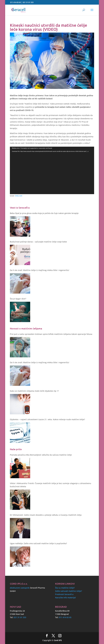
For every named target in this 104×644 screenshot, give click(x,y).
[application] (52, 170)
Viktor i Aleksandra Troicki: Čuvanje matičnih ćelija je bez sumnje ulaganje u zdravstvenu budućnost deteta (51, 485)
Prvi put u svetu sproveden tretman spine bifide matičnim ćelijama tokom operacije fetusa (51, 334)
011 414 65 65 (16, 2)
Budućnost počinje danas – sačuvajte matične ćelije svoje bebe (38, 242)
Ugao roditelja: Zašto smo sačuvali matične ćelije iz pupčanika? (38, 543)
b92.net (19, 196)
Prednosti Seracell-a (64, 594)
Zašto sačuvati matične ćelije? (69, 591)
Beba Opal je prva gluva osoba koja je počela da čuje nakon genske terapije (44, 213)
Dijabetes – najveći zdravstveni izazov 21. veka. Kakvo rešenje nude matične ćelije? (47, 419)
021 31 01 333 (28, 2)
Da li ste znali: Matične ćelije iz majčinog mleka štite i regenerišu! (40, 270)
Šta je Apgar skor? (18, 299)
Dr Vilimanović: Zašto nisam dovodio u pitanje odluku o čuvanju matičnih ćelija (46, 515)
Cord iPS (58, 640)
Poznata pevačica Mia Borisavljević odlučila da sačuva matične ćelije (41, 455)
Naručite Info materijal (65, 598)
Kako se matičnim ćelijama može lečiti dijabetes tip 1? (34, 391)
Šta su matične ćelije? (65, 588)
